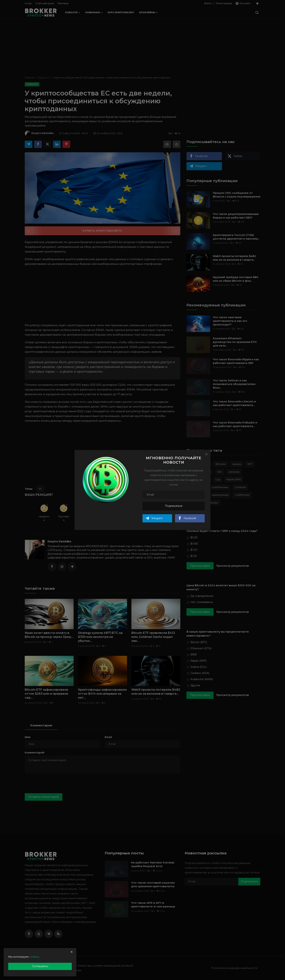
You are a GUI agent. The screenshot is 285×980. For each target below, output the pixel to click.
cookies (34, 957)
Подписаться (174, 506)
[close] (72, 952)
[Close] (206, 454)
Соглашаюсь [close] (40, 966)
